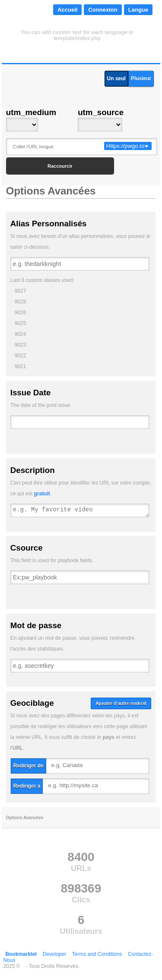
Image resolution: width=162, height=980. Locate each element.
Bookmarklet (21, 954)
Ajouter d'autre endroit (121, 703)
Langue (138, 10)
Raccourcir (60, 166)
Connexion (103, 10)
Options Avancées (25, 818)
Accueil (67, 10)
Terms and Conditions (97, 954)
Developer (54, 954)
